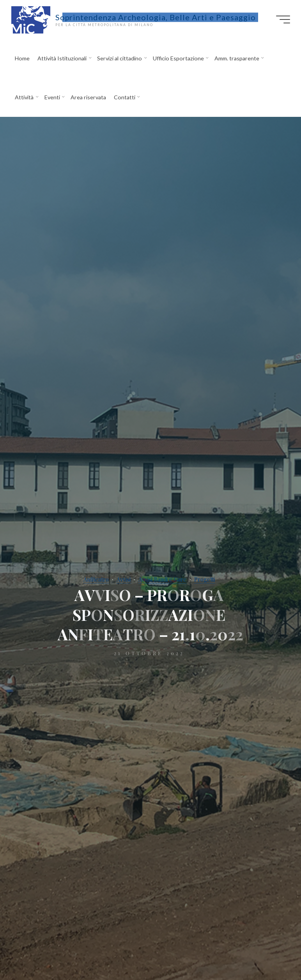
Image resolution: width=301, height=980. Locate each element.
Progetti (205, 579)
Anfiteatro (96, 579)
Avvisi (124, 579)
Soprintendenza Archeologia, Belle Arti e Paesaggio (156, 17)
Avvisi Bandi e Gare (162, 579)
